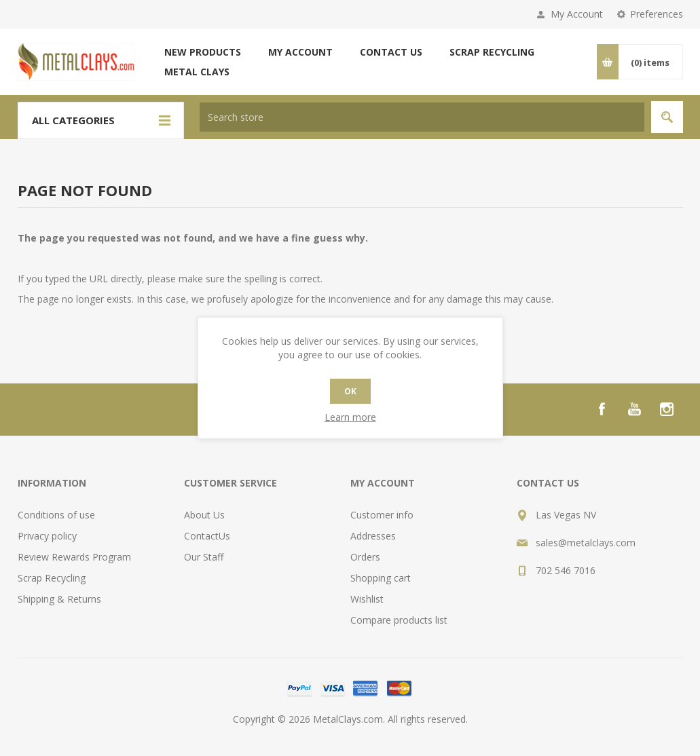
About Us (204, 515)
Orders (365, 557)
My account (300, 52)
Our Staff (204, 557)
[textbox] (422, 117)
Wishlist (367, 599)
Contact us (391, 52)
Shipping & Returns (59, 599)
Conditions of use (56, 515)
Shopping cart (381, 578)
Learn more (350, 417)
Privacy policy (47, 536)
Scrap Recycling (492, 52)
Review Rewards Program (74, 557)
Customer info (382, 515)
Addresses (373, 536)
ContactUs (207, 536)
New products (203, 52)
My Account (577, 14)
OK (350, 391)
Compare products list (399, 620)
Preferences (657, 14)
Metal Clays (197, 72)
